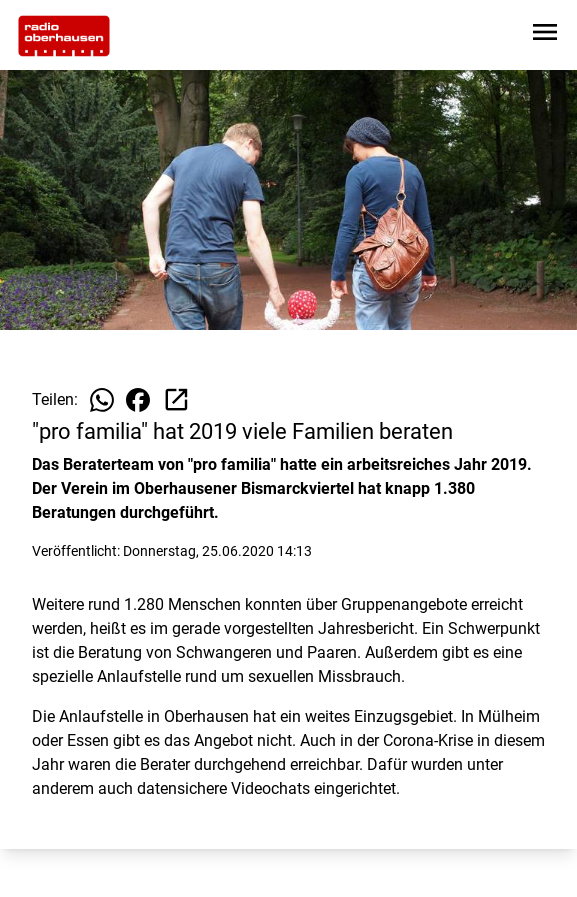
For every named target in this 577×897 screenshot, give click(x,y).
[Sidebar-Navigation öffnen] (545, 35)
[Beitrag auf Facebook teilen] (138, 400)
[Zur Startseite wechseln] (64, 36)
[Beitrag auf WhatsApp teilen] (102, 400)
